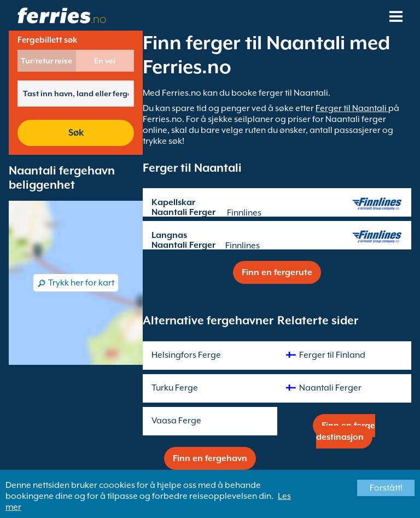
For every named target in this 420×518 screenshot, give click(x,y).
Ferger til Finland (332, 355)
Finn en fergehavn (210, 458)
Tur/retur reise (46, 61)
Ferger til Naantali (352, 108)
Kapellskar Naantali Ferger (183, 207)
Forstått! (386, 488)
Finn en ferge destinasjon (346, 431)
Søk (76, 133)
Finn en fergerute (277, 272)
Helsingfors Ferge (186, 355)
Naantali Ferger (330, 388)
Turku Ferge (175, 388)
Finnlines (244, 213)
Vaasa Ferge (176, 421)
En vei (105, 61)
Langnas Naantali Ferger (183, 240)
